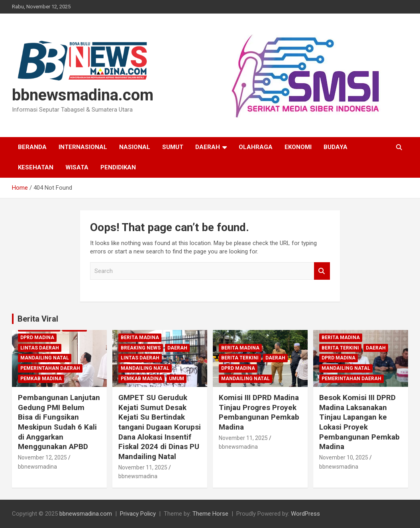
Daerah (208, 147)
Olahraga (256, 147)
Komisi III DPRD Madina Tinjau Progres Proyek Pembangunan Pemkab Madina (259, 412)
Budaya (336, 147)
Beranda (32, 147)
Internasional (83, 147)
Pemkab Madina (41, 379)
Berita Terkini (240, 358)
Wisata (77, 167)
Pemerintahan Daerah (50, 368)
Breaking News (141, 348)
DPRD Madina (37, 338)
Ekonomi (298, 147)
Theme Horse (210, 514)
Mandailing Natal (45, 358)
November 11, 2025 (143, 467)
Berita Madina (140, 338)
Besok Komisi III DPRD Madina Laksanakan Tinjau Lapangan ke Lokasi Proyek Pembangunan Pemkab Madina (359, 422)
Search (322, 271)
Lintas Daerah (40, 348)
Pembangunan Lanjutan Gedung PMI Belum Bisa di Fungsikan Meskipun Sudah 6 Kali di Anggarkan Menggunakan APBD (59, 422)
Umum (177, 379)
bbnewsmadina (37, 467)
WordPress (305, 514)
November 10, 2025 (344, 457)
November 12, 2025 (42, 457)
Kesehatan (36, 167)
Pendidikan (118, 167)
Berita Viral (38, 319)
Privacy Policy (138, 514)
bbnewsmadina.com (83, 95)
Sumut (173, 147)
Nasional (135, 147)
